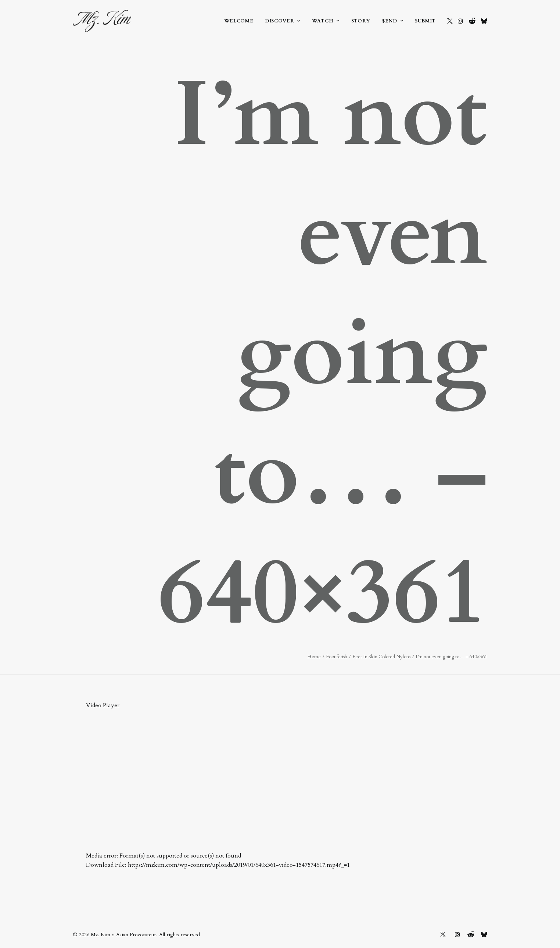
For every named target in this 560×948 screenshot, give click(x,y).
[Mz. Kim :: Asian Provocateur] (102, 21)
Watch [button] (326, 21)
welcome (239, 21)
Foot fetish (337, 657)
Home (314, 657)
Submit (425, 21)
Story (361, 21)
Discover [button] (283, 21)
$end (393, 21)
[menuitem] (239, 21)
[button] (450, 21)
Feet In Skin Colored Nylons (381, 657)
